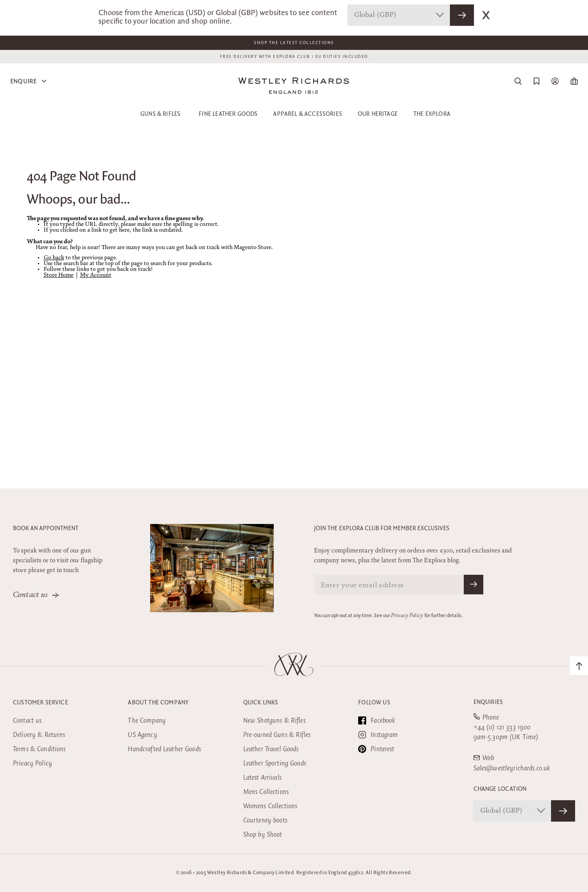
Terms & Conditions (39, 749)
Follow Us (374, 703)
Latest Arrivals (262, 778)
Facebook (377, 720)
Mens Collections (266, 792)
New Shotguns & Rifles (274, 721)
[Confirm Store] (563, 811)
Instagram (378, 735)
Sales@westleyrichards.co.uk (512, 768)
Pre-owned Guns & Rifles (277, 735)
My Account (96, 276)
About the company (158, 703)
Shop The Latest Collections (294, 43)
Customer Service (41, 703)
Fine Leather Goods (228, 114)
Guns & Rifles (160, 114)
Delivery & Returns (39, 735)
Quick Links (261, 703)
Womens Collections (270, 806)
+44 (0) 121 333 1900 (502, 727)
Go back (54, 258)
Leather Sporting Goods (275, 763)
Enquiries (488, 702)
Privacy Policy (407, 616)
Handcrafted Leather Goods (164, 749)
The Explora (432, 114)
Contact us (31, 595)
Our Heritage (378, 114)
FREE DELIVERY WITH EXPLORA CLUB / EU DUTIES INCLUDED (294, 57)
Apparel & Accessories (308, 114)
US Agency (142, 735)
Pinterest (376, 749)
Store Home (59, 276)
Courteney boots (265, 820)
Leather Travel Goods (271, 749)
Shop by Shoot (263, 835)
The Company (147, 721)
